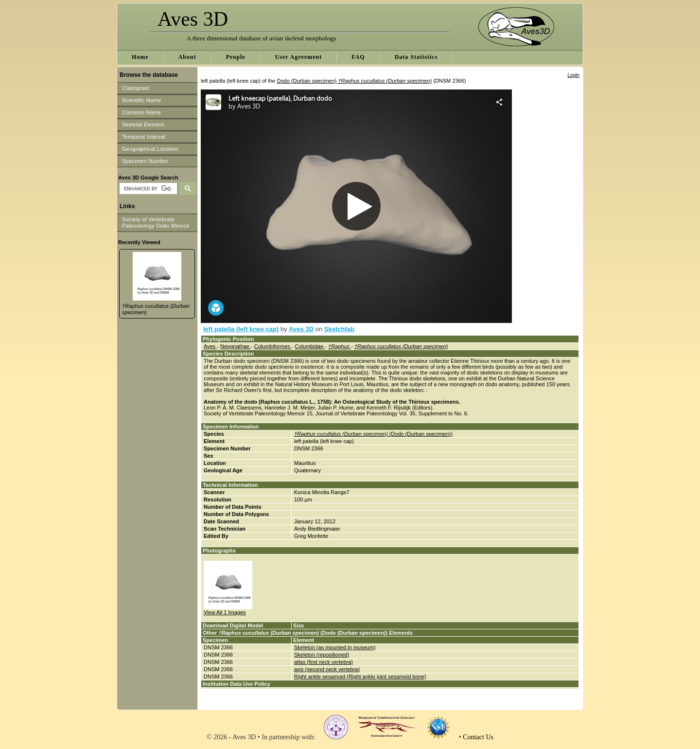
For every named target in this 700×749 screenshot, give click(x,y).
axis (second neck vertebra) (327, 669)
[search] (147, 189)
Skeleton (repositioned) (322, 655)
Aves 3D (301, 329)
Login (574, 75)
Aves (210, 346)
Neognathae (236, 346)
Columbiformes (273, 346)
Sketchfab (339, 329)
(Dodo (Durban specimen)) (373, 434)
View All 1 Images (225, 612)
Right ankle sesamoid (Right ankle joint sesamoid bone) (360, 677)
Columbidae (310, 346)
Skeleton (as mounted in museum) (335, 647)
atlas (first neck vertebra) (324, 662)
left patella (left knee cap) (241, 329)
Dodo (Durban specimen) (355, 81)
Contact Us (478, 737)
